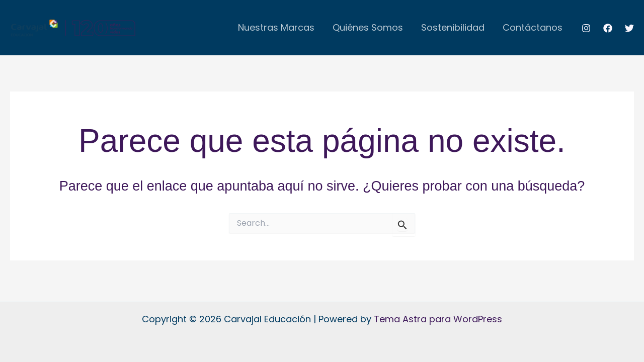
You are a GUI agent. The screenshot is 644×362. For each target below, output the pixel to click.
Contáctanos (533, 27)
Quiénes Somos (368, 27)
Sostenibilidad (453, 27)
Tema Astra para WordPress (438, 319)
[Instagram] (586, 28)
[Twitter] (629, 28)
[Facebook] (608, 28)
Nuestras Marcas (276, 27)
